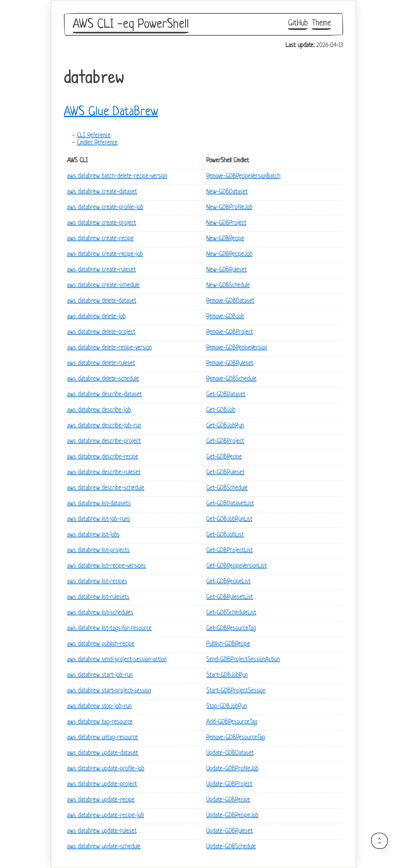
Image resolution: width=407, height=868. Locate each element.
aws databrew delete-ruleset (101, 364)
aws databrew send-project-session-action (117, 660)
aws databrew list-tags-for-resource (109, 629)
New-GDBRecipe (225, 239)
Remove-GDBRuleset (230, 364)
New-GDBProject (226, 223)
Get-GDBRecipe (224, 457)
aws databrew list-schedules (100, 613)
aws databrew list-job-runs (99, 519)
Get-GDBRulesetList (230, 597)
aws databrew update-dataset (103, 753)
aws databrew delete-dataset (102, 301)
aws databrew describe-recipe (103, 457)
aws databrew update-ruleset (102, 831)
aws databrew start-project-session (109, 691)
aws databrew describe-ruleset (104, 473)
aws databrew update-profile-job (106, 769)
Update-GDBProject (229, 784)
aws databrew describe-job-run (104, 426)
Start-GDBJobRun (227, 675)
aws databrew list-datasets (99, 504)
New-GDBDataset (227, 192)
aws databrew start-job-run (100, 675)
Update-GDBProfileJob (232, 769)
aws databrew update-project (102, 784)
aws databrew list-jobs (93, 535)
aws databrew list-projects (98, 551)
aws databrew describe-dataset (104, 395)
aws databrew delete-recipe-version (109, 348)
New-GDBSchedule (228, 286)
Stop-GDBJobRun (227, 707)
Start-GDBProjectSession (236, 691)
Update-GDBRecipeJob (232, 816)
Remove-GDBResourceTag (236, 738)
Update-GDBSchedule (231, 847)
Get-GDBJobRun (225, 426)
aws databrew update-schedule (104, 847)
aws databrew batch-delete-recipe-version (117, 176)
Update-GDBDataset (230, 753)
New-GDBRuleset (227, 270)
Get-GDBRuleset (225, 473)
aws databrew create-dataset (102, 192)
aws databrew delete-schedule (103, 379)
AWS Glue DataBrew (111, 112)
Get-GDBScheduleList (231, 613)
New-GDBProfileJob (229, 208)
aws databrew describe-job (99, 410)
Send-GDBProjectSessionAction (243, 660)
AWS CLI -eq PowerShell (131, 24)
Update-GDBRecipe (228, 800)
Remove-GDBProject (230, 332)
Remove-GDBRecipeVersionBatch (243, 176)
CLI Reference (94, 136)
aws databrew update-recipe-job (106, 816)
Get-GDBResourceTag (231, 629)
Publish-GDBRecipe (228, 644)
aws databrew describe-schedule (106, 488)
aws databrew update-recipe (101, 800)
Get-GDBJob (221, 410)
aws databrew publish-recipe (101, 644)
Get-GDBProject (225, 441)
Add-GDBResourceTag (232, 722)
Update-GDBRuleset (230, 831)
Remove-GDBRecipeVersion (237, 348)
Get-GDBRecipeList (228, 582)
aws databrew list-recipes (97, 582)
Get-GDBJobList (225, 535)
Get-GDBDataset (226, 395)
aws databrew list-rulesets (98, 597)
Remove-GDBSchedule (231, 379)
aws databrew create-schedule (103, 286)
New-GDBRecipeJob (229, 254)
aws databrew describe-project (104, 441)
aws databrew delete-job (96, 317)
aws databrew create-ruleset (101, 270)
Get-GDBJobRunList (229, 519)
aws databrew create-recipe (100, 239)
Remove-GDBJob (225, 317)
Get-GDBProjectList (230, 551)
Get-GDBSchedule (227, 488)
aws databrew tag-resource (100, 722)
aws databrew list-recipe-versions (107, 566)
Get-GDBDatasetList (230, 504)
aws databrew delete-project (101, 332)
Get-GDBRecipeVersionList (237, 566)
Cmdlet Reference (97, 143)
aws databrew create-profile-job (105, 208)
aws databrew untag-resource (103, 738)
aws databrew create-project (102, 223)
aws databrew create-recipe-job (105, 254)
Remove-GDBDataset (230, 301)
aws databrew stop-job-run (99, 707)
